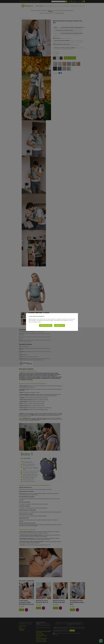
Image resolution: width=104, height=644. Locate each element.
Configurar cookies (46, 325)
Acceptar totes (60, 325)
